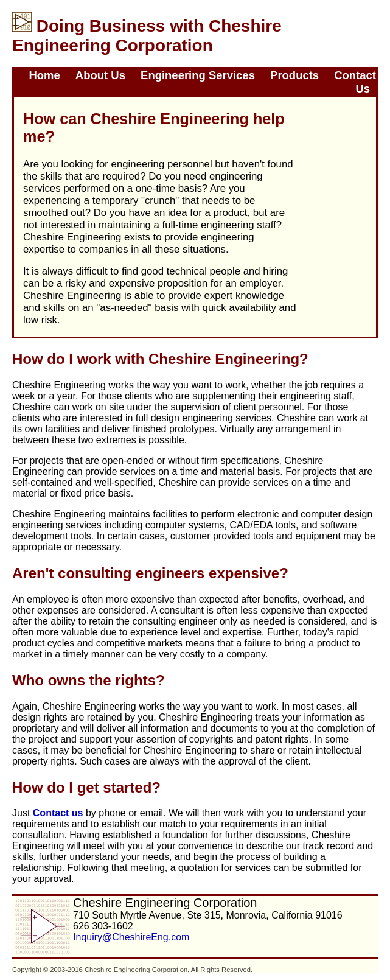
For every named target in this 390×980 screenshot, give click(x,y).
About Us (100, 75)
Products (294, 75)
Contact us (58, 813)
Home (44, 75)
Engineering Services (198, 75)
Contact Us (355, 82)
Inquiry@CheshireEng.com (131, 937)
